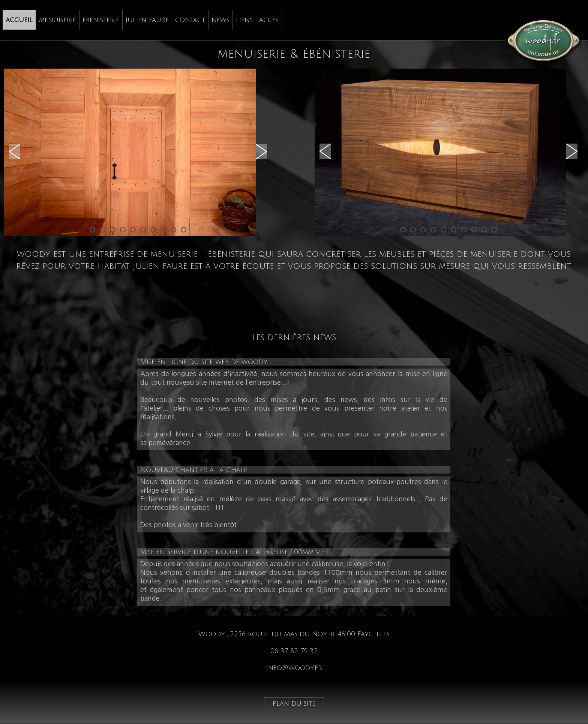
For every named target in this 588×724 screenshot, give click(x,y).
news (220, 20)
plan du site (294, 703)
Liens (244, 20)
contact (190, 20)
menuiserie (58, 20)
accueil (19, 20)
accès (269, 20)
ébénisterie (101, 20)
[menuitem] (19, 20)
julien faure (147, 20)
